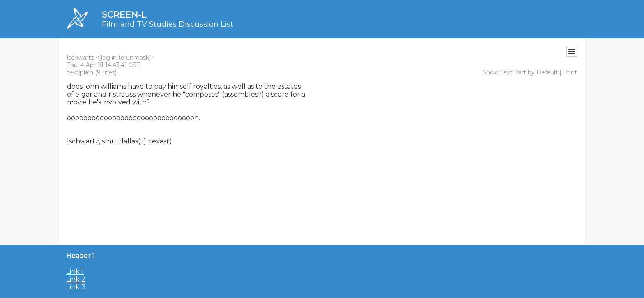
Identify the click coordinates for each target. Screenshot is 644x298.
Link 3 (76, 287)
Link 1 (75, 271)
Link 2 (76, 279)
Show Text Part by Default (520, 72)
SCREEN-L (124, 15)
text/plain (80, 72)
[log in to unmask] (125, 58)
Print (570, 72)
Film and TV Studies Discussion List (168, 24)
